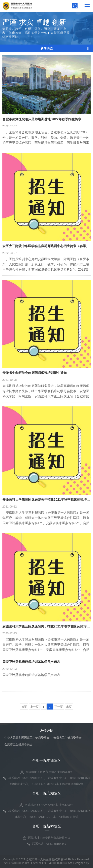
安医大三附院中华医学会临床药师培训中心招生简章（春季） (46, 246)
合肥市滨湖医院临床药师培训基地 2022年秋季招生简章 (42, 119)
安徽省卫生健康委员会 (67, 738)
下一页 (59, 707)
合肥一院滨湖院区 (47, 793)
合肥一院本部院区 (47, 760)
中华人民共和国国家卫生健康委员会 (27, 738)
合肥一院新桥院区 (47, 826)
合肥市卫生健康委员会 (18, 744)
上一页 (34, 707)
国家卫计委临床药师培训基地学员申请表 (31, 662)
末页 (69, 707)
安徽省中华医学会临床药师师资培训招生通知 (35, 373)
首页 (24, 707)
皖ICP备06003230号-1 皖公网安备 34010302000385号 (38, 863)
